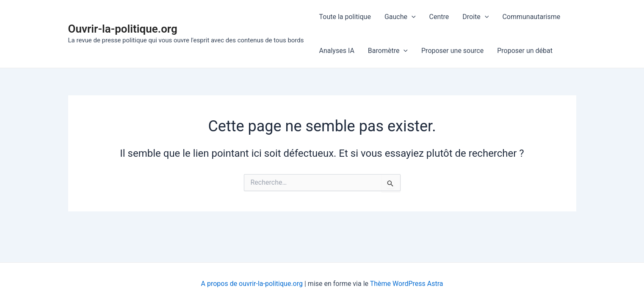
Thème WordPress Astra (407, 284)
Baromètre (388, 51)
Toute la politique (345, 17)
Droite (475, 17)
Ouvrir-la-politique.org (123, 29)
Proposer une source (452, 51)
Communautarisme (531, 17)
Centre (439, 17)
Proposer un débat (525, 51)
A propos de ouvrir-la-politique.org (252, 284)
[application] (412, 17)
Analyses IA (337, 51)
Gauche (400, 17)
